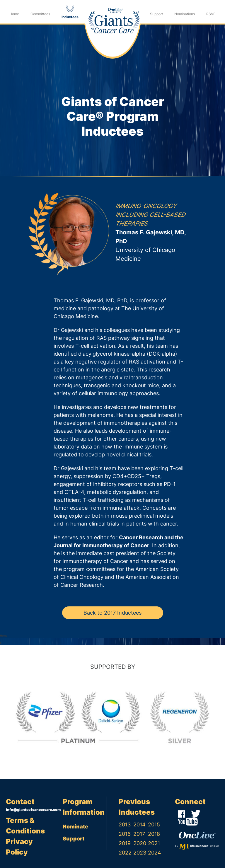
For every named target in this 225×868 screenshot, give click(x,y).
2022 (125, 853)
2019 (125, 843)
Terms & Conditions (25, 826)
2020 (140, 843)
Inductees (70, 17)
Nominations (185, 14)
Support (156, 14)
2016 (125, 834)
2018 (154, 834)
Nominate (75, 827)
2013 (125, 824)
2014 (139, 824)
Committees (40, 14)
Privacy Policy (19, 847)
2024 (155, 853)
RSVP (211, 14)
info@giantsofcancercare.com (28, 810)
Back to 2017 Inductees (112, 613)
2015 (154, 824)
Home (14, 14)
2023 (140, 853)
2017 (139, 834)
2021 (154, 843)
